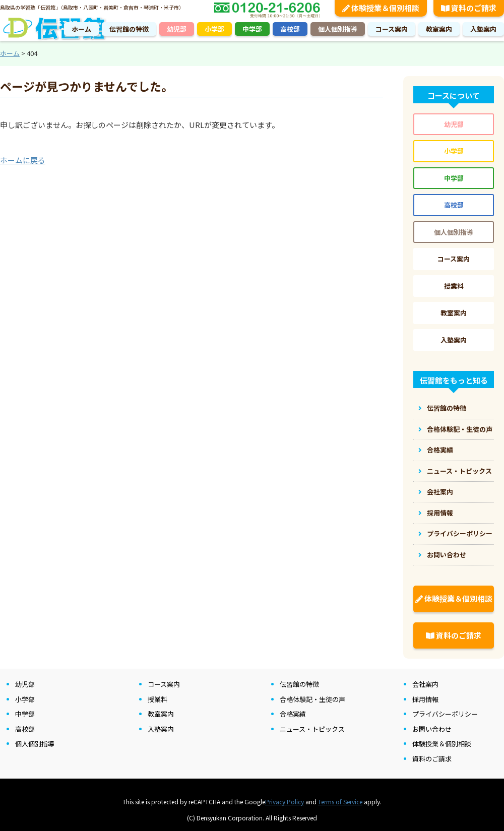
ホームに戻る (23, 160)
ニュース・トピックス (459, 471)
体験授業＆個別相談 (454, 598)
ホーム (81, 29)
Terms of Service (340, 802)
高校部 (290, 29)
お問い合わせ (447, 555)
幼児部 (177, 29)
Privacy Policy (285, 802)
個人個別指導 (338, 29)
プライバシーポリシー (460, 533)
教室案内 (439, 29)
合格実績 (440, 450)
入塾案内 (483, 29)
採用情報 (440, 513)
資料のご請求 (454, 635)
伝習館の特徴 (129, 29)
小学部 (214, 29)
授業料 (454, 286)
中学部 (252, 29)
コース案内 (392, 29)
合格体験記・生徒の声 (460, 429)
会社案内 (440, 492)
